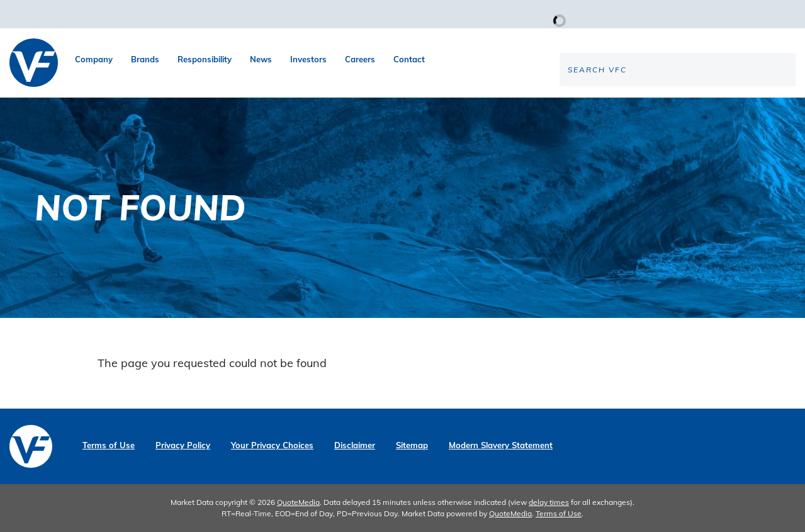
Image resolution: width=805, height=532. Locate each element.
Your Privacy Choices (272, 445)
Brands (145, 59)
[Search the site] (691, 111)
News (261, 59)
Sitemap (412, 445)
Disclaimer (355, 445)
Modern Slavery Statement (501, 445)
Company (94, 59)
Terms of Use (109, 445)
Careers (360, 59)
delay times (549, 502)
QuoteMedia (298, 502)
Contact (409, 59)
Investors (308, 59)
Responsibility (205, 59)
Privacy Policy (183, 445)
